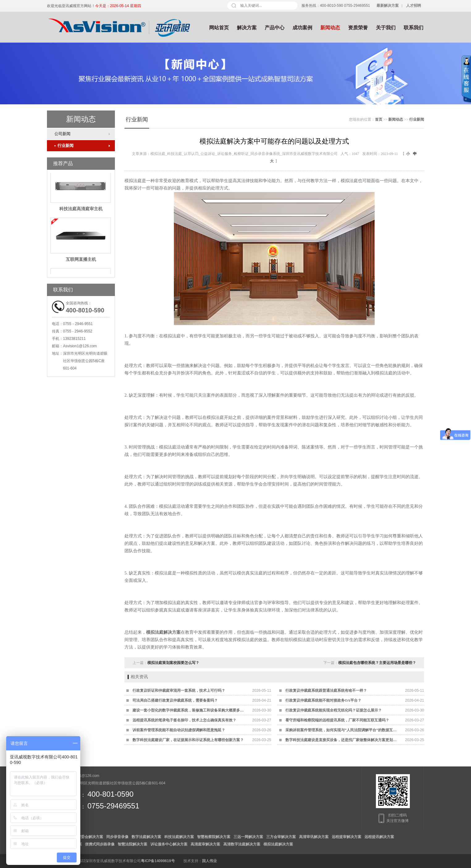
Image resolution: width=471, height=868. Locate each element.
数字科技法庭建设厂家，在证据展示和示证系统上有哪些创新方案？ (188, 740)
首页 (379, 119)
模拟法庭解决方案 (163, 632)
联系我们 (414, 28)
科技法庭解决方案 (179, 837)
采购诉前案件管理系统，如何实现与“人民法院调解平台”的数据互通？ (343, 730)
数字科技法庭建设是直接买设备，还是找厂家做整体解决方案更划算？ (343, 740)
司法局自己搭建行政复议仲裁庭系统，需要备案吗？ (175, 700)
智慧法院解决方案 (132, 844)
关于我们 (386, 28)
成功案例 (302, 28)
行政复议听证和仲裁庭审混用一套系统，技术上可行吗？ (179, 691)
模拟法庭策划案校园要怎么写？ (173, 663)
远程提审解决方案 (347, 837)
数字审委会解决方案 (86, 837)
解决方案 (247, 28)
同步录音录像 (117, 837)
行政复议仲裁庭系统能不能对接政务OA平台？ (323, 700)
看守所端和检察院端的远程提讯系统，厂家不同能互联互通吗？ (337, 720)
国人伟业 (209, 861)
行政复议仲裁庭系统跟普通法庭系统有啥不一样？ (326, 691)
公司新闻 (62, 134)
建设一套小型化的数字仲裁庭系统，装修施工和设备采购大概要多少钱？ (190, 710)
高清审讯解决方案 (314, 837)
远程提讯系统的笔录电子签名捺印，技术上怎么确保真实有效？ (184, 720)
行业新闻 (64, 146)
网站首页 (219, 28)
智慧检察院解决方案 (214, 837)
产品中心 (275, 28)
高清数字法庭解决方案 (242, 844)
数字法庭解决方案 (146, 837)
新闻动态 (330, 28)
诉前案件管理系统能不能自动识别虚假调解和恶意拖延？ (179, 730)
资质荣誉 (358, 28)
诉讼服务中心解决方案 (169, 844)
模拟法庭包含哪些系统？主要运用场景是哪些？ (377, 663)
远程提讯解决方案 (379, 837)
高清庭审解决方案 (205, 844)
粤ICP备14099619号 (158, 861)
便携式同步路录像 (100, 844)
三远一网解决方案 (248, 837)
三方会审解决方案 (281, 837)
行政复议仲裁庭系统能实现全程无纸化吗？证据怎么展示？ (334, 710)
